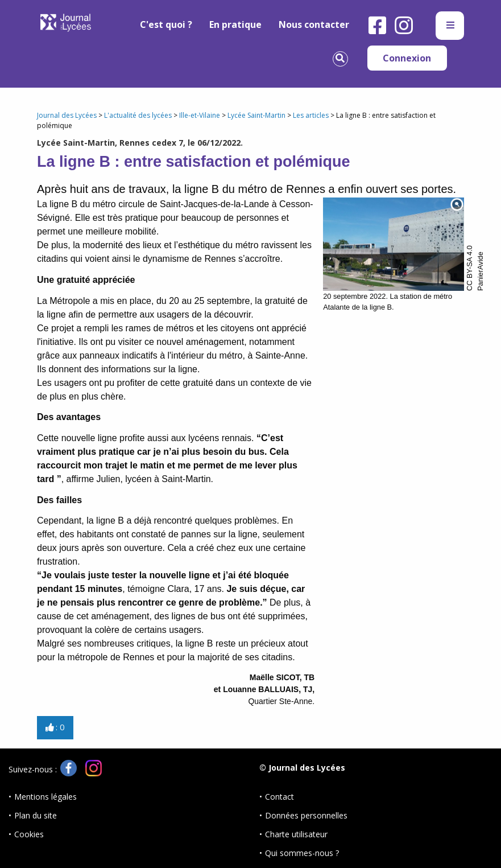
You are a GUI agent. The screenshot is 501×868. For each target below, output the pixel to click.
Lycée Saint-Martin (256, 115)
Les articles (311, 115)
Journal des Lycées (67, 115)
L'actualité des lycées (138, 115)
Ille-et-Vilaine (200, 115)
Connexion (407, 58)
